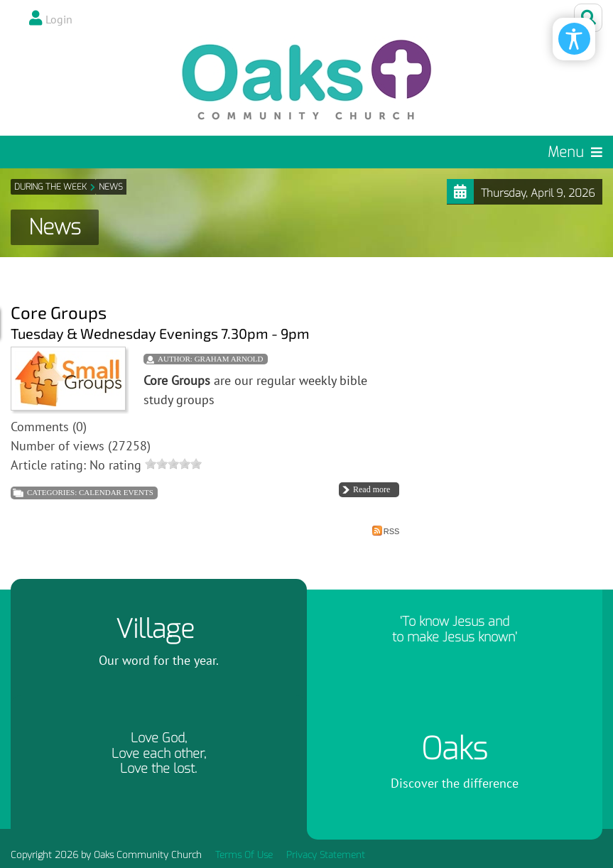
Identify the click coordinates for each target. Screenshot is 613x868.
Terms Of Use (244, 855)
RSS (386, 531)
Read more (371, 489)
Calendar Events (116, 492)
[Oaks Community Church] (307, 80)
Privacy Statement (326, 855)
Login (59, 19)
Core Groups (59, 312)
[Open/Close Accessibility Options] (574, 39)
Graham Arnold (229, 359)
